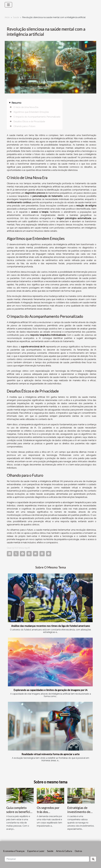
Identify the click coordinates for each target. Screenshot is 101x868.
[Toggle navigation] (8, 5)
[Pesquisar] (47, 859)
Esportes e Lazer (36, 851)
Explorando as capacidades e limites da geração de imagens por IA (50, 690)
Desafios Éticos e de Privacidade (29, 122)
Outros (78, 851)
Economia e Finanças (14, 851)
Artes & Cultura (64, 851)
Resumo (16, 103)
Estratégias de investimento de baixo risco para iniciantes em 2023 (81, 814)
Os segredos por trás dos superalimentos (48, 812)
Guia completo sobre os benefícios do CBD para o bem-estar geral (20, 814)
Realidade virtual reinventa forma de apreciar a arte (51, 754)
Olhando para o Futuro (24, 126)
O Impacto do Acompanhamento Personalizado (37, 117)
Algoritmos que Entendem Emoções (31, 112)
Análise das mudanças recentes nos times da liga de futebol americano (51, 626)
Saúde (16, 17)
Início (7, 17)
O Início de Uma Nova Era (26, 107)
